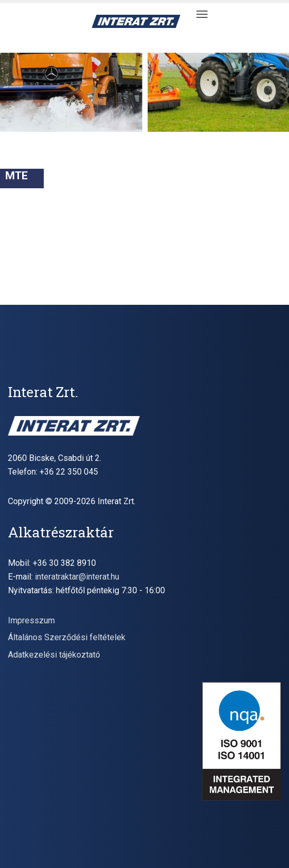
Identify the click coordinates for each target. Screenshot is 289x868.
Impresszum (31, 620)
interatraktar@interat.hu (77, 577)
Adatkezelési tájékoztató (54, 655)
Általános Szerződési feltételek (67, 637)
